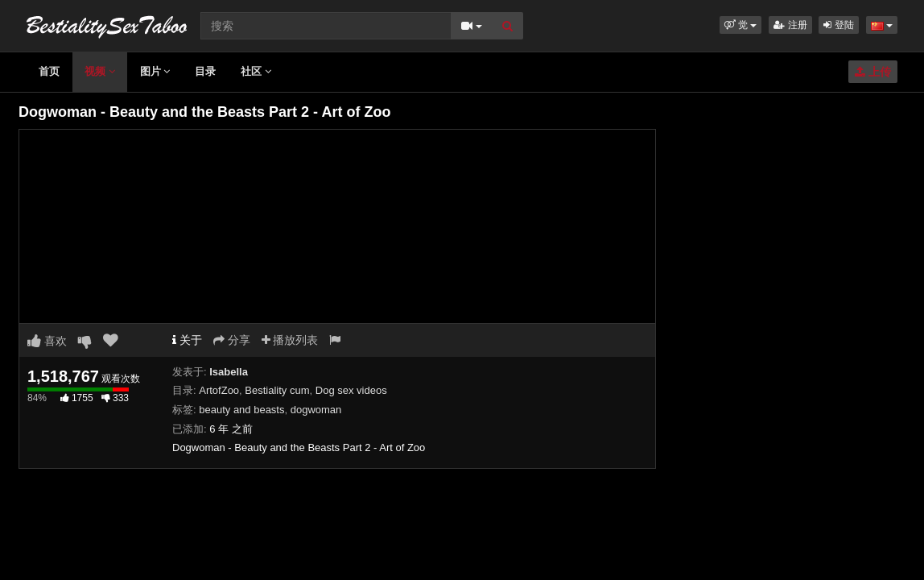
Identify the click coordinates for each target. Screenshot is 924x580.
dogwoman (316, 410)
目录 (205, 71)
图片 (155, 71)
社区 (256, 71)
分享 (232, 340)
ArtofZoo (219, 390)
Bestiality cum (277, 390)
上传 (873, 72)
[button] (741, 25)
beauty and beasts (241, 410)
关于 (187, 340)
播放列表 (290, 340)
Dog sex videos (351, 390)
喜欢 (47, 341)
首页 (49, 71)
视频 (100, 71)
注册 (790, 25)
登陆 (838, 25)
